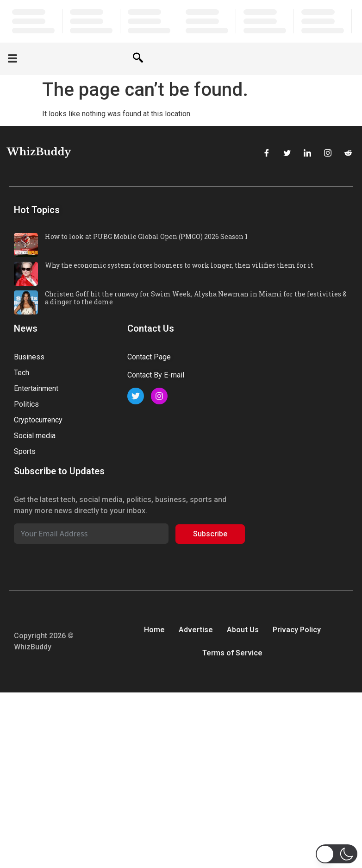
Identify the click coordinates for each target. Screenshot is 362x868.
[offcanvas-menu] (12, 59)
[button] (337, 854)
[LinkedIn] (307, 154)
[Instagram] (328, 154)
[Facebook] (267, 154)
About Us (243, 630)
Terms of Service (232, 653)
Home (154, 630)
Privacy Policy (297, 630)
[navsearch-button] (138, 59)
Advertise (196, 630)
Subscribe (210, 534)
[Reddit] (348, 154)
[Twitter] (287, 154)
